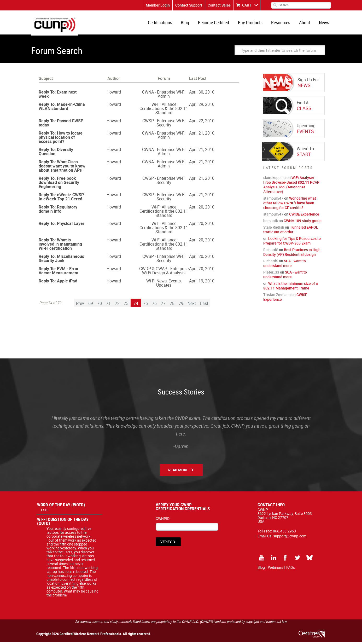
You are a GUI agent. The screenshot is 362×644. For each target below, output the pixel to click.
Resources (282, 24)
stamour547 (273, 200)
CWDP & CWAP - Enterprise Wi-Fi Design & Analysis (164, 273)
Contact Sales (219, 5)
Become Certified (217, 24)
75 (145, 305)
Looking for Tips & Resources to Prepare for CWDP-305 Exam (292, 243)
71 (108, 305)
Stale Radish (274, 229)
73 (126, 305)
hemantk (271, 223)
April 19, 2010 (202, 283)
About (306, 24)
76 (154, 305)
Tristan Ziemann (277, 297)
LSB (44, 512)
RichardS (271, 252)
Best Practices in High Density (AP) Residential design (292, 254)
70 (100, 305)
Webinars (276, 569)
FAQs (291, 569)
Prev (80, 305)
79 (181, 305)
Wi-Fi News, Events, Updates (164, 285)
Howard (114, 94)
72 (117, 305)
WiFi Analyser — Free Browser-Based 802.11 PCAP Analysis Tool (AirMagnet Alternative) (291, 187)
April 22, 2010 (202, 123)
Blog (189, 24)
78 (172, 305)
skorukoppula (275, 180)
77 (163, 305)
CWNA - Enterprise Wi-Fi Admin (164, 96)
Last (204, 305)
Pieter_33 (271, 274)
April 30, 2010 (202, 94)
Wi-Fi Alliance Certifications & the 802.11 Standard (164, 111)
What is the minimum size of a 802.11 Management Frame (291, 288)
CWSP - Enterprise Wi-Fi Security (164, 125)
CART (247, 5)
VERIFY (166, 544)
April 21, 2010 (202, 135)
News (324, 24)
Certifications (164, 24)
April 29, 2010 (202, 106)
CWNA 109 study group (303, 223)
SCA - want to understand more (285, 265)
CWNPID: (163, 521)
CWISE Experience (304, 216)
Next (192, 305)
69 (91, 305)
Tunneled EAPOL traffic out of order (291, 232)
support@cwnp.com (290, 538)
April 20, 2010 (202, 209)
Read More (178, 472)
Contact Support (189, 5)
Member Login (158, 5)
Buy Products (253, 24)
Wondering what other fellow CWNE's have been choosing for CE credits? (290, 205)
